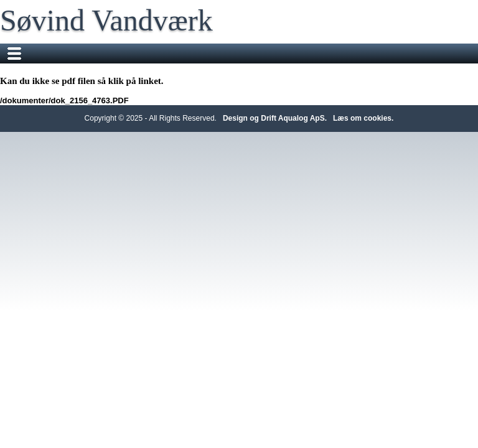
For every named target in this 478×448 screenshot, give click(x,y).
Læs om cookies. (363, 118)
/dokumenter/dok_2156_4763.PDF (64, 100)
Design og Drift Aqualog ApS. (275, 118)
